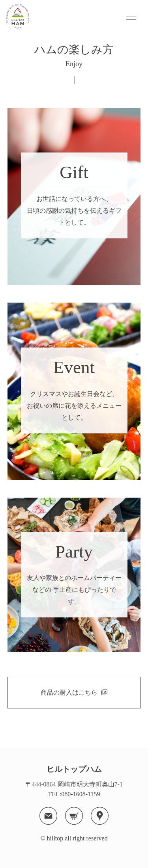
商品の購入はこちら (69, 692)
